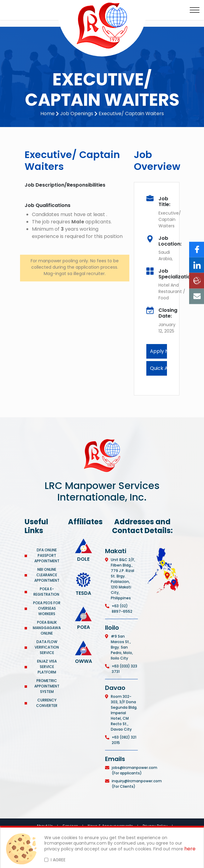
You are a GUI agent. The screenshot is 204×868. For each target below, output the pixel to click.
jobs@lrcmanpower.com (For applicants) (134, 770)
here (190, 849)
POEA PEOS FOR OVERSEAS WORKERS (47, 608)
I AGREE (58, 860)
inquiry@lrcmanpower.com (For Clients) (137, 784)
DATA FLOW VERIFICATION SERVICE (47, 647)
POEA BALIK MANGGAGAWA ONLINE (47, 628)
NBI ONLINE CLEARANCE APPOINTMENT (47, 575)
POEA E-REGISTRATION (47, 592)
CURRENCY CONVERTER (47, 703)
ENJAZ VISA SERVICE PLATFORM (47, 667)
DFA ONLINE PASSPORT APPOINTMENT (47, 555)
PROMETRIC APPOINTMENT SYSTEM (47, 686)
